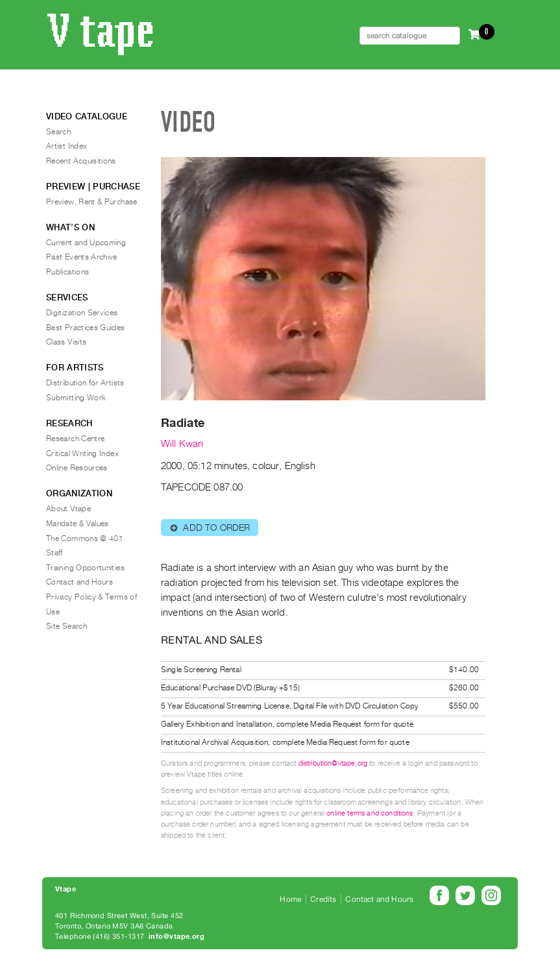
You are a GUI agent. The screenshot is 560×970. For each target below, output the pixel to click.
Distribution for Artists (85, 383)
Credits (323, 899)
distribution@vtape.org (333, 763)
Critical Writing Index (82, 454)
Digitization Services (82, 313)
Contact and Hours (79, 582)
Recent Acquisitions (81, 161)
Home (290, 899)
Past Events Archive (82, 257)
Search (58, 132)
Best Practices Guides (86, 328)
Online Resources (77, 468)
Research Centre (75, 439)
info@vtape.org (177, 937)
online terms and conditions (370, 813)
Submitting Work (76, 398)
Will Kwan (182, 444)
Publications (67, 272)
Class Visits (66, 342)
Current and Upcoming (86, 243)
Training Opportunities (85, 568)
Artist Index (67, 146)
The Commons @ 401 (85, 539)
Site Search (67, 626)
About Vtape (68, 509)
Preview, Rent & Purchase (92, 202)
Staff (55, 553)
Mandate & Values (78, 524)
